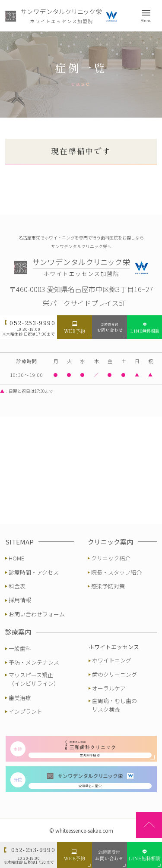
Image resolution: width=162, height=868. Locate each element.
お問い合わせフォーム (37, 614)
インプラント (25, 711)
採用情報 (20, 600)
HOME (16, 558)
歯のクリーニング (114, 674)
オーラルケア (109, 688)
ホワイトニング (112, 660)
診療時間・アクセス (34, 572)
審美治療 (20, 698)
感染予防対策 (108, 586)
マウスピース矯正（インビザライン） (34, 679)
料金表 (17, 586)
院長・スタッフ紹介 (116, 572)
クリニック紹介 (111, 558)
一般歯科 (20, 649)
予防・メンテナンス (34, 662)
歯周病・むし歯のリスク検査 (114, 705)
